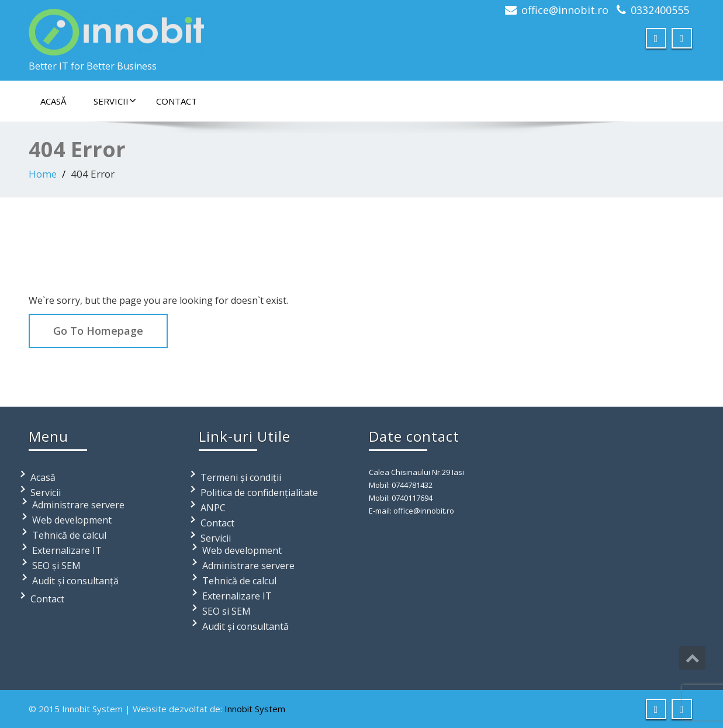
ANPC (213, 508)
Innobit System (255, 709)
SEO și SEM (56, 566)
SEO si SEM (226, 611)
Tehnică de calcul (69, 535)
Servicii (115, 101)
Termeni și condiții (241, 477)
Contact (177, 101)
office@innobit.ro (565, 10)
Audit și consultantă (245, 626)
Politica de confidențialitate (259, 493)
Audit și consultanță (75, 581)
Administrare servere (78, 505)
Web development (72, 520)
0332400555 (660, 10)
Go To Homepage (98, 331)
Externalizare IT (67, 550)
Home (43, 174)
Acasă (53, 101)
